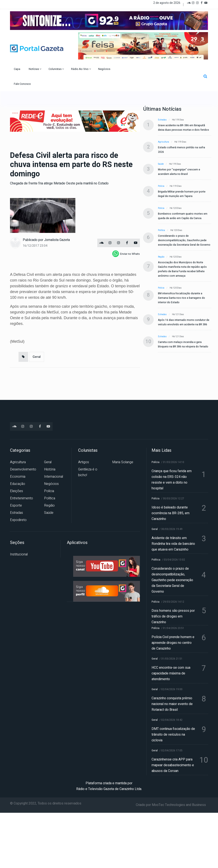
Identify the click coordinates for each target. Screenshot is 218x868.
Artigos (84, 462)
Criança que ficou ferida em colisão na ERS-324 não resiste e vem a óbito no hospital (172, 480)
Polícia (161, 186)
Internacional (54, 477)
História (50, 469)
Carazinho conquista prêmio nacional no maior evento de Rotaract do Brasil (172, 704)
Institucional (19, 554)
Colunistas (56, 69)
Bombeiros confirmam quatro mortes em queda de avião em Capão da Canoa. (183, 216)
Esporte (16, 506)
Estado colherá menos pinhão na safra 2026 (181, 150)
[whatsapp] (126, 254)
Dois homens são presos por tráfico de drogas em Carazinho (173, 616)
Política (161, 230)
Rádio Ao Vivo (81, 69)
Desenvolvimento (23, 469)
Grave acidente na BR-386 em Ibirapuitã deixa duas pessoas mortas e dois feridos (184, 128)
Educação (18, 484)
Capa (17, 69)
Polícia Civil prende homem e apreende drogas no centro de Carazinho (173, 643)
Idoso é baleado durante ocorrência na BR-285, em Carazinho (171, 513)
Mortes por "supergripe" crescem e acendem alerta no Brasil (179, 172)
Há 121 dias (178, 314)
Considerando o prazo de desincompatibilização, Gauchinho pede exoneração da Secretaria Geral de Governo (184, 240)
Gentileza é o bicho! (88, 472)
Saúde (161, 164)
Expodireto (18, 520)
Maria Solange (123, 462)
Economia (18, 477)
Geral (37, 357)
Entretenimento (22, 498)
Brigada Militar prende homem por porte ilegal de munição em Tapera (182, 194)
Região (161, 257)
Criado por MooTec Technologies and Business (171, 805)
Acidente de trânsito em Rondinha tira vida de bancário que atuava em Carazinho (173, 544)
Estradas (162, 120)
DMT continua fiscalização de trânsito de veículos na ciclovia (173, 735)
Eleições (16, 491)
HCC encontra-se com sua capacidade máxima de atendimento (171, 673)
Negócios (105, 69)
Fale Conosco (23, 84)
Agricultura (163, 142)
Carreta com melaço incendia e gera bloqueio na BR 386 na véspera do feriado (183, 344)
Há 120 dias (176, 208)
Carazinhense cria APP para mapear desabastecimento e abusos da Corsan (173, 765)
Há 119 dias (178, 120)
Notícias (35, 69)
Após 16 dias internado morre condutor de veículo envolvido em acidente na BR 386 (184, 322)
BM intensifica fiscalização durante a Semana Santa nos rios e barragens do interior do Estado (181, 298)
